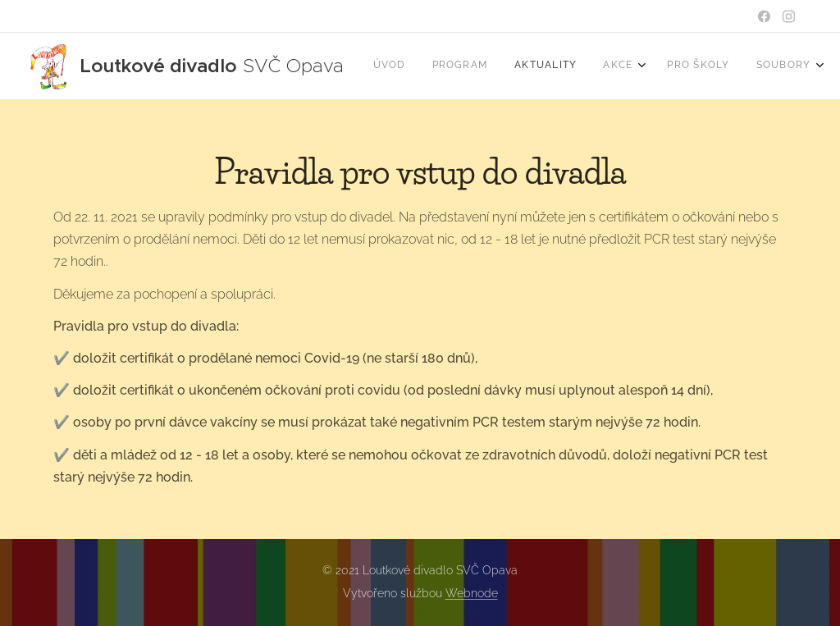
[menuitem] (589, 66)
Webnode (472, 593)
